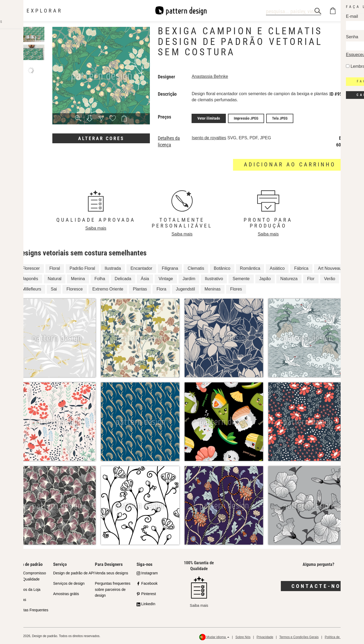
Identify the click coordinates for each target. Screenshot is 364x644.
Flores (236, 288)
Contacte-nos (318, 585)
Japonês (30, 278)
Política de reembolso (340, 636)
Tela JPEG (280, 118)
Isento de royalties (209, 137)
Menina (78, 278)
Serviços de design (69, 582)
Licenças (19, 599)
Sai (54, 288)
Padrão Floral (82, 268)
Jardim (189, 278)
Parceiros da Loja (26, 588)
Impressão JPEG (246, 118)
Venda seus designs (111, 572)
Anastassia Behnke (210, 76)
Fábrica (301, 268)
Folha (100, 278)
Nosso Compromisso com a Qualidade (29, 575)
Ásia (145, 278)
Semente (241, 278)
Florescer (31, 268)
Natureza (289, 278)
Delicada (123, 278)
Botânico (222, 268)
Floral (55, 268)
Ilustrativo (214, 278)
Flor (311, 278)
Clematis (196, 268)
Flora (161, 288)
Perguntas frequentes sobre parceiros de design (113, 588)
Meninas (213, 288)
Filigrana (170, 268)
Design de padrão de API (74, 572)
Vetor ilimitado (209, 118)
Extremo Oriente (108, 288)
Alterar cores (101, 138)
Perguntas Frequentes (30, 609)
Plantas (140, 288)
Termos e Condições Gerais (299, 636)
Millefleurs (32, 288)
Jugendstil (185, 288)
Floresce (75, 288)
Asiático (277, 268)
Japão (265, 278)
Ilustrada (113, 268)
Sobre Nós (243, 636)
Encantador (141, 268)
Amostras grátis (66, 593)
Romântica (250, 268)
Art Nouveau (330, 268)
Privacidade (265, 636)
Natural (55, 278)
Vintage (166, 278)
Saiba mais (96, 227)
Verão (330, 278)
